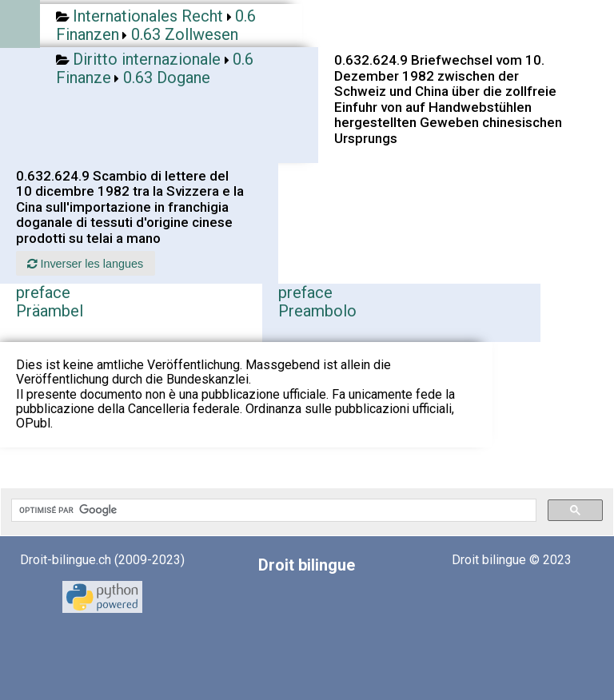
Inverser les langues (85, 264)
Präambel (50, 311)
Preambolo (317, 311)
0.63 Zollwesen (185, 34)
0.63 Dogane (167, 78)
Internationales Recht (148, 16)
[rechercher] (272, 511)
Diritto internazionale (147, 59)
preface (43, 292)
